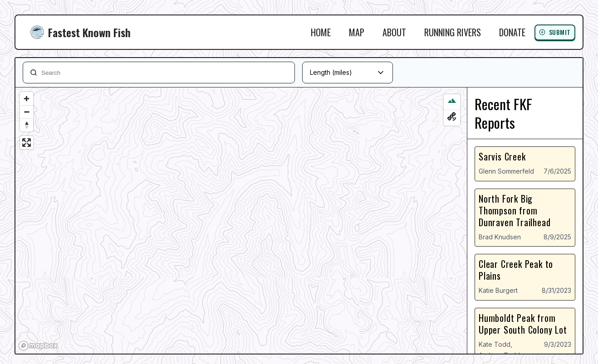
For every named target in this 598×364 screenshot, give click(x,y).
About (394, 32)
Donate (512, 32)
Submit (555, 32)
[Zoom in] (27, 99)
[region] (241, 221)
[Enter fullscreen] (27, 143)
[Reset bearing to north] (27, 125)
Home (321, 32)
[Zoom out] (27, 112)
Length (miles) (331, 72)
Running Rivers (453, 32)
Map (357, 32)
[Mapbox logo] (38, 346)
